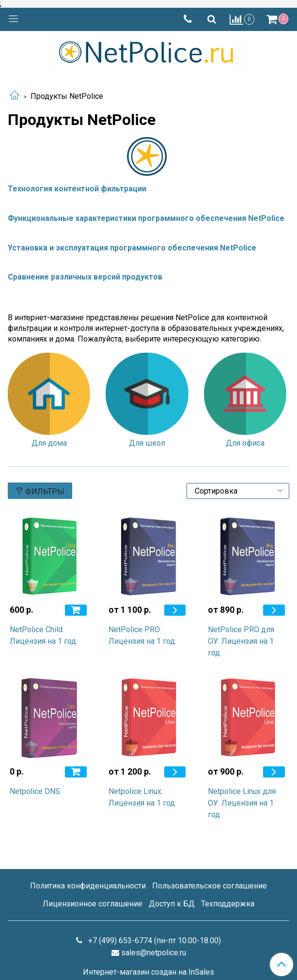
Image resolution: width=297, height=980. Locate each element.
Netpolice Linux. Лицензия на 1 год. (142, 797)
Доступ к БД (172, 904)
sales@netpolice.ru (154, 953)
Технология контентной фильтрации (77, 189)
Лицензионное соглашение (93, 904)
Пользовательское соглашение (210, 886)
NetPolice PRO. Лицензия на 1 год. (142, 635)
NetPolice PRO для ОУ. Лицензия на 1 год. (241, 641)
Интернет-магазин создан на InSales (148, 972)
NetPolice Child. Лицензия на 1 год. (44, 635)
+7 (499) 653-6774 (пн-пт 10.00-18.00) (154, 941)
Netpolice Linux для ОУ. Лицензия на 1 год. (242, 803)
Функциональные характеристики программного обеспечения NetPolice (146, 218)
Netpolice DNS (35, 791)
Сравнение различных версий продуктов (85, 277)
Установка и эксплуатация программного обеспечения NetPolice (132, 248)
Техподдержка (228, 904)
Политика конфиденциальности (88, 886)
